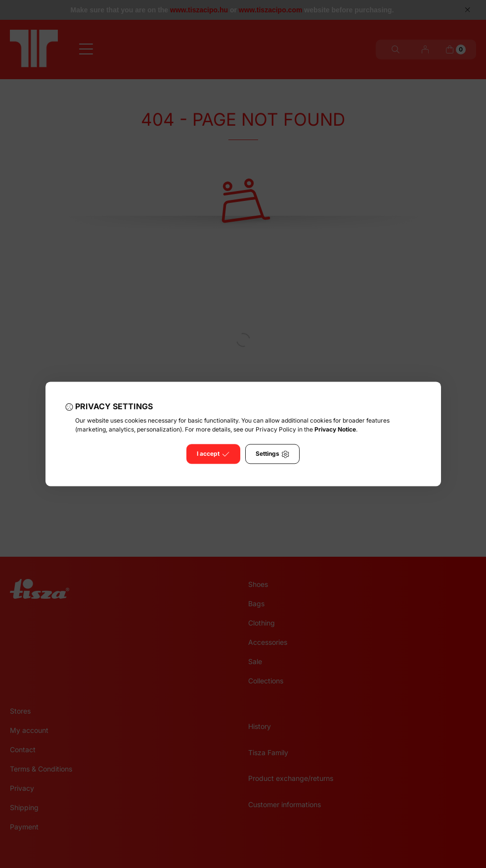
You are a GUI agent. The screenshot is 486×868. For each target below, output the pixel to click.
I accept (213, 454)
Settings (272, 454)
